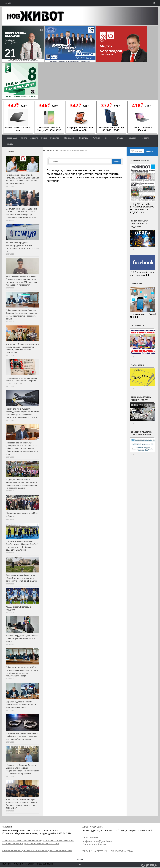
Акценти (34, 138)
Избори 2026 (12, 138)
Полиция (119, 138)
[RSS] (156, 865)
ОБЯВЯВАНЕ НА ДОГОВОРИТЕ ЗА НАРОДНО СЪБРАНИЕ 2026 (37, 851)
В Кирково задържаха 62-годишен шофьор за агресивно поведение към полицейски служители (22, 736)
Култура (96, 138)
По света (145, 138)
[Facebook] (143, 865)
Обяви (44, 138)
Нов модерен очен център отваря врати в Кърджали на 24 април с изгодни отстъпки (22, 381)
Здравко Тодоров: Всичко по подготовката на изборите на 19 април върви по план (21, 705)
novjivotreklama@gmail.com (97, 841)
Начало (7, 3)
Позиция (10, 144)
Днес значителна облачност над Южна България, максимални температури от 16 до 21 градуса (21, 578)
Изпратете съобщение (95, 844)
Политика (83, 138)
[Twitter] (147, 865)
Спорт (108, 138)
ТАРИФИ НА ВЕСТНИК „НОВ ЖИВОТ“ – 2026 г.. (108, 851)
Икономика (69, 138)
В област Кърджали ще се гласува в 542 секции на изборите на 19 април (22, 638)
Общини (132, 138)
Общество (55, 138)
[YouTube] (152, 865)
